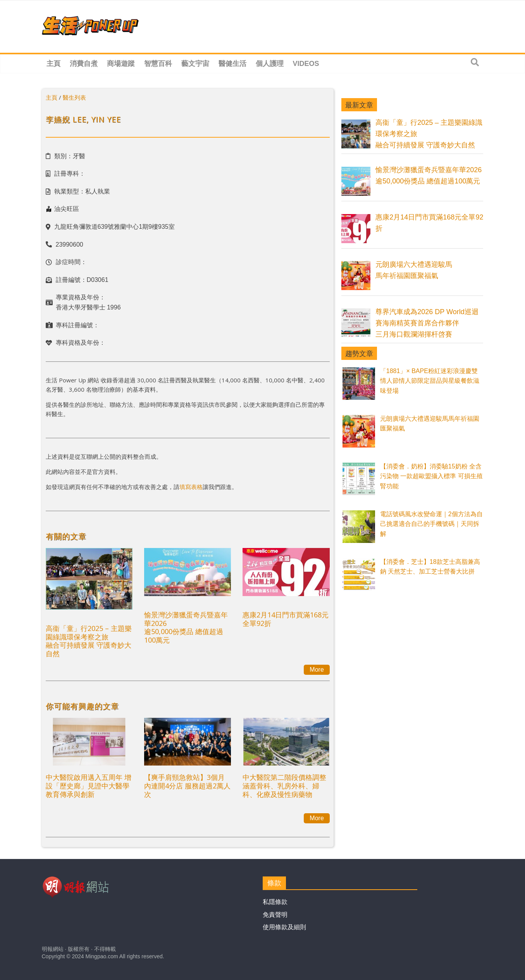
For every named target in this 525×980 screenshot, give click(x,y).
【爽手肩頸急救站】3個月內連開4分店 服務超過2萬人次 (187, 786)
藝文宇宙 (195, 64)
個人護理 (270, 64)
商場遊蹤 (121, 64)
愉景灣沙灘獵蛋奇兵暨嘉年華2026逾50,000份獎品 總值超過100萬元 (186, 627)
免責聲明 (275, 915)
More (317, 670)
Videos (306, 64)
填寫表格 (191, 487)
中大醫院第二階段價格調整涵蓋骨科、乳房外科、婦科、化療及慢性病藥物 (284, 786)
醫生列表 (74, 97)
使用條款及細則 (284, 927)
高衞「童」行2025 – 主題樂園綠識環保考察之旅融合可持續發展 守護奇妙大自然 (89, 641)
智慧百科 (158, 64)
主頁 (53, 64)
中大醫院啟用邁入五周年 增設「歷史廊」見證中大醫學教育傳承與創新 (89, 786)
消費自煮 (84, 64)
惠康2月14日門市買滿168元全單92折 (286, 619)
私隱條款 (275, 902)
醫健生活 (232, 64)
